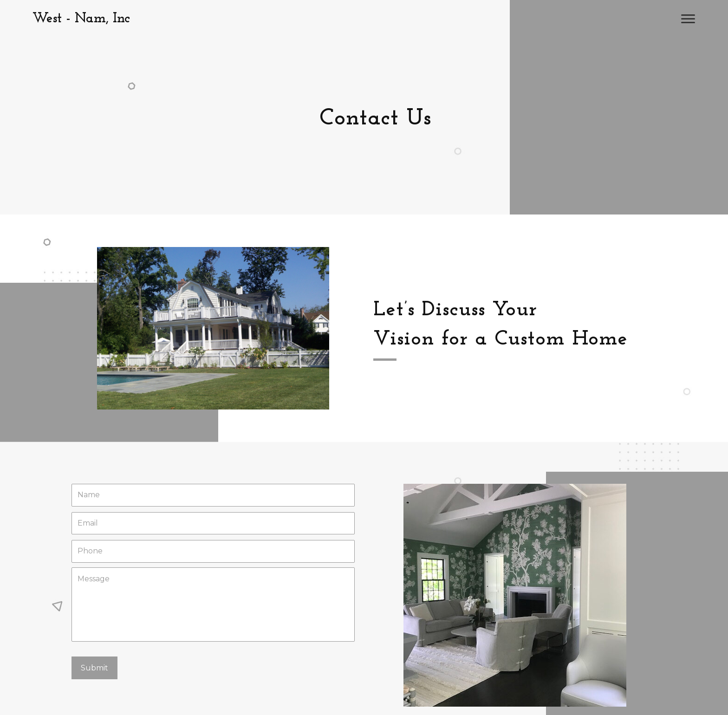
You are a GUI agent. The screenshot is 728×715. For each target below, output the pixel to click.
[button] (688, 19)
